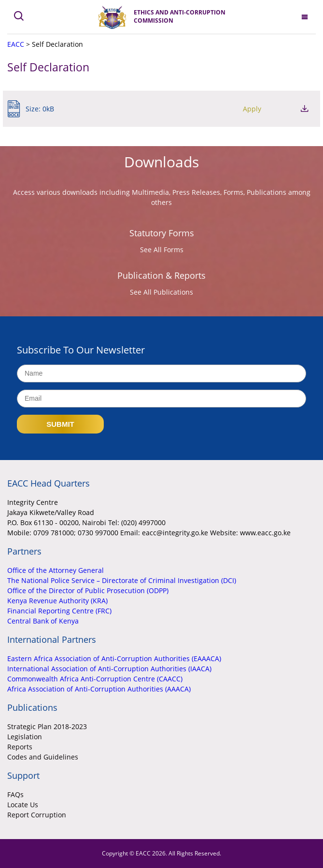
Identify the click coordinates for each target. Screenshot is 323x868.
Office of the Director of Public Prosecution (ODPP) (88, 590)
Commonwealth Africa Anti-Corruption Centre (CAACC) (95, 679)
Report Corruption (37, 815)
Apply (252, 109)
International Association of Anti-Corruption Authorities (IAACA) (109, 669)
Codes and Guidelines (43, 757)
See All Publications (161, 292)
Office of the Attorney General (56, 570)
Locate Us (23, 805)
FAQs (15, 794)
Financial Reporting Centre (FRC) (59, 611)
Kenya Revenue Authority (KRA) (57, 601)
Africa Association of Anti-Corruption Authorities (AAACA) (99, 689)
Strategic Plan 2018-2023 (47, 726)
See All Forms (162, 250)
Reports (20, 747)
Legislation (25, 737)
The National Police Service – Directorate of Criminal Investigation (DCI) (122, 580)
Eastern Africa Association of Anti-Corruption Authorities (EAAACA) (114, 658)
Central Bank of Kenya (43, 621)
